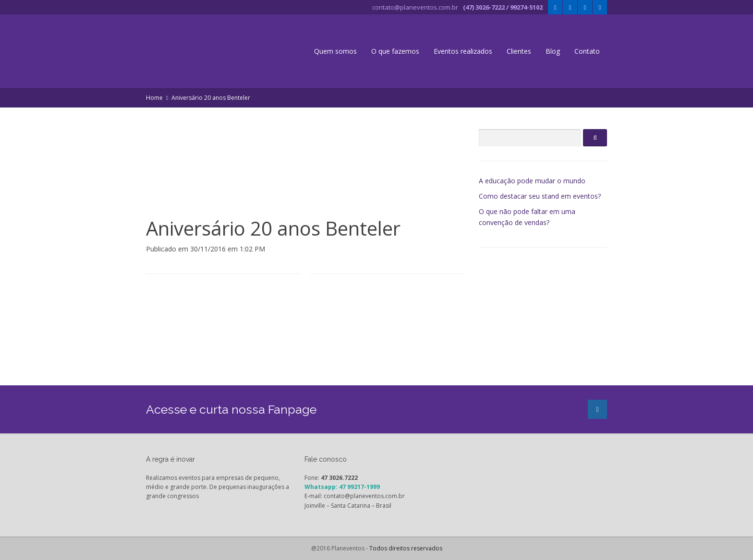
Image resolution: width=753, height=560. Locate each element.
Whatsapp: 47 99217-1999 (342, 487)
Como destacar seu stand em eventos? (540, 196)
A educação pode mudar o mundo (532, 181)
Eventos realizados (463, 51)
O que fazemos (395, 51)
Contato (587, 51)
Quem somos (335, 51)
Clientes (519, 51)
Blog (553, 51)
